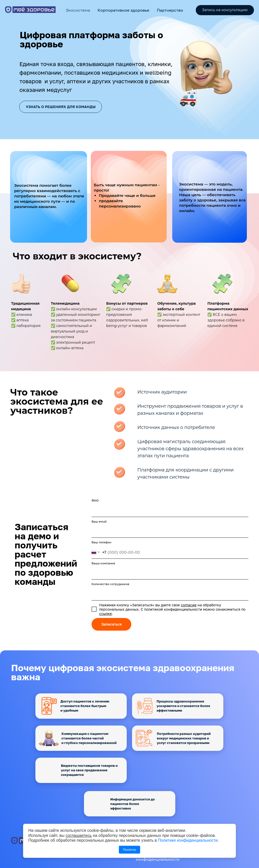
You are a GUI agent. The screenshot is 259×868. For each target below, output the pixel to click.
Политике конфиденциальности (188, 840)
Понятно (129, 850)
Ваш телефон (101, 542)
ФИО (95, 500)
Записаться (112, 624)
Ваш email (99, 521)
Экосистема (78, 10)
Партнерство (170, 10)
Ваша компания (103, 563)
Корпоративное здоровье (123, 10)
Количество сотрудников (110, 584)
